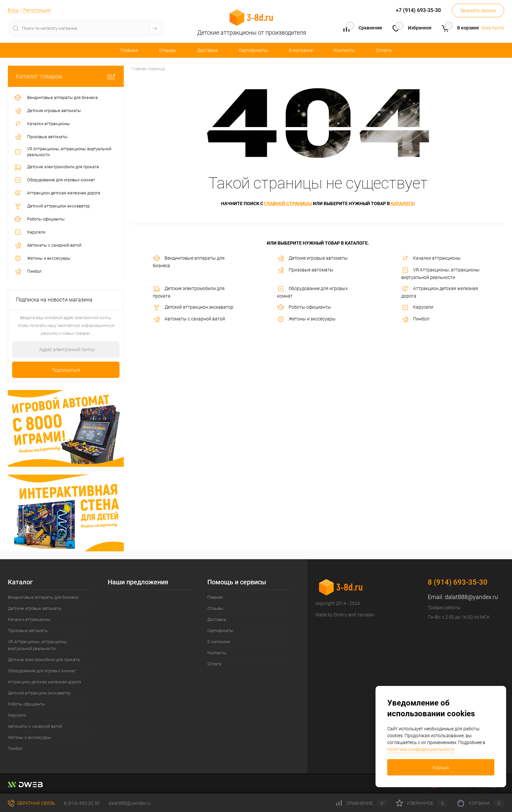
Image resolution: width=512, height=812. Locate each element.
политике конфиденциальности (421, 749)
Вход (13, 10)
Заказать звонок (478, 10)
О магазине (301, 50)
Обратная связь (32, 803)
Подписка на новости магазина (54, 300)
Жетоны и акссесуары (306, 319)
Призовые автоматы (305, 270)
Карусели (417, 307)
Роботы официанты (304, 307)
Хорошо (441, 768)
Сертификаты (253, 50)
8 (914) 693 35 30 (82, 803)
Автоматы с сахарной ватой (189, 319)
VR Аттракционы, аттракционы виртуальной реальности (440, 273)
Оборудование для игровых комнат (312, 292)
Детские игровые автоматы (312, 258)
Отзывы (168, 50)
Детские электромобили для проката (189, 292)
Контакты (344, 50)
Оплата (384, 50)
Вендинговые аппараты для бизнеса (189, 261)
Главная (129, 50)
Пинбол (415, 319)
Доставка (208, 50)
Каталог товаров (66, 76)
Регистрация (37, 10)
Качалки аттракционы (431, 258)
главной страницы (288, 203)
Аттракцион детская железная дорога (440, 292)
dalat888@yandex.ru (471, 597)
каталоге (402, 203)
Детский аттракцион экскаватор (193, 307)
